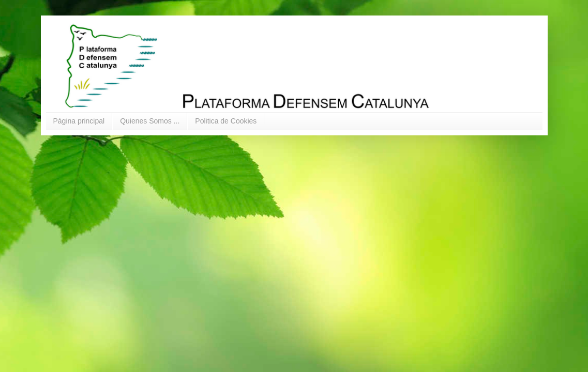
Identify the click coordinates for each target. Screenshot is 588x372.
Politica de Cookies (226, 121)
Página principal (79, 121)
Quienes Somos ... (150, 121)
